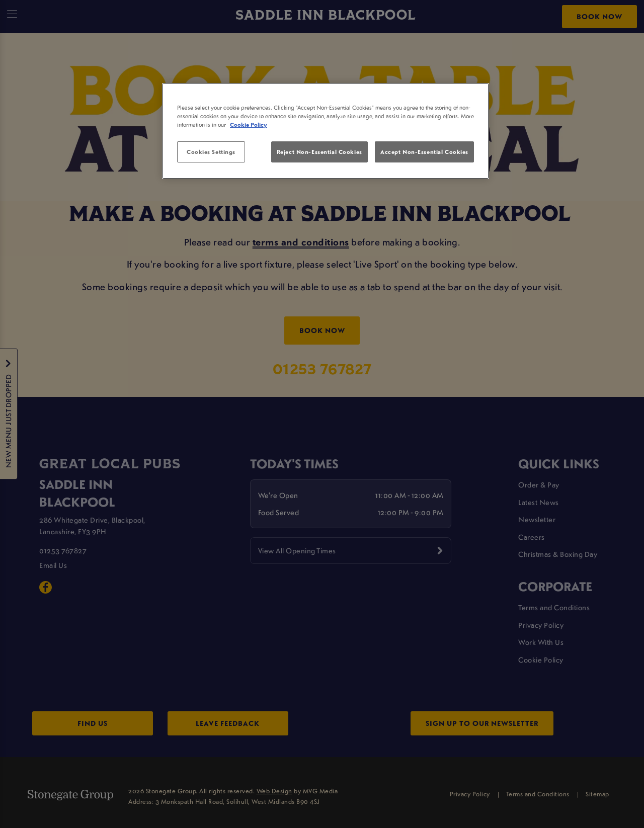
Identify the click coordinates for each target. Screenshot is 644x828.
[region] (326, 131)
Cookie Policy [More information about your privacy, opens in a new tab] (249, 125)
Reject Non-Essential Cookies (319, 152)
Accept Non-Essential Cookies (424, 152)
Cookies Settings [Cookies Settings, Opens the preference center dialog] (211, 152)
